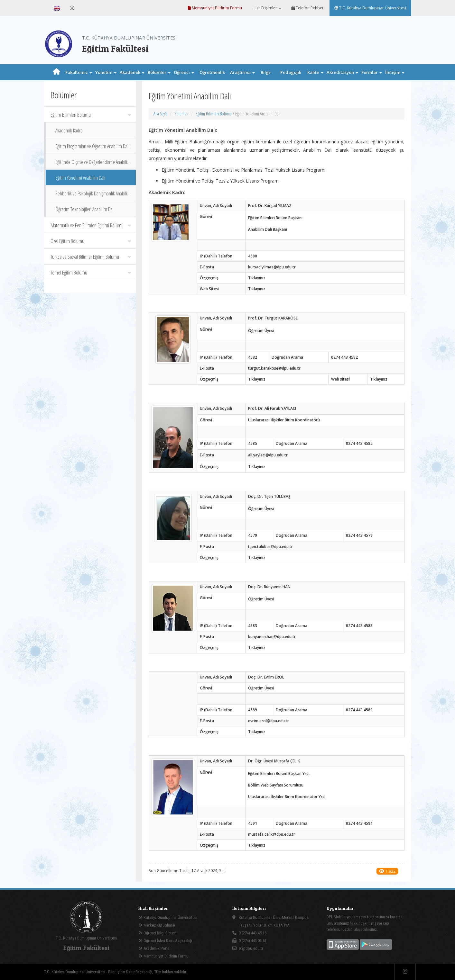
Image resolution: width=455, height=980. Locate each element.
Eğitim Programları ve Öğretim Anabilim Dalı (92, 146)
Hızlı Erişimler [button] (266, 8)
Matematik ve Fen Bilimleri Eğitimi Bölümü (91, 225)
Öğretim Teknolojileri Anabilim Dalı (85, 209)
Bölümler (181, 114)
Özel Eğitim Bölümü (91, 241)
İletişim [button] (395, 72)
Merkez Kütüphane (157, 925)
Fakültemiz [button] (79, 72)
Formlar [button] (372, 72)
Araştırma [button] (242, 72)
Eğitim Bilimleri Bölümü (91, 115)
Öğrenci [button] (184, 72)
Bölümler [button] (159, 72)
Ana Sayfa (160, 114)
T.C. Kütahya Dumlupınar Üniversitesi (370, 8)
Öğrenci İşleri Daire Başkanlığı (165, 941)
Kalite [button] (315, 72)
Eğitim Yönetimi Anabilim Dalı (80, 178)
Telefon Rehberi (308, 8)
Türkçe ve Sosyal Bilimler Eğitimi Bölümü (91, 257)
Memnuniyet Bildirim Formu (215, 8)
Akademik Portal (154, 948)
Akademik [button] (132, 72)
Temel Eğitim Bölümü (91, 273)
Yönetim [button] (106, 72)
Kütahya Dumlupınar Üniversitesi (168, 917)
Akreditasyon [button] (342, 72)
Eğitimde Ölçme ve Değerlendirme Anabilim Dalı (93, 164)
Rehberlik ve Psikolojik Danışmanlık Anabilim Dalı (93, 196)
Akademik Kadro (69, 130)
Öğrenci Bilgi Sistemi (158, 933)
